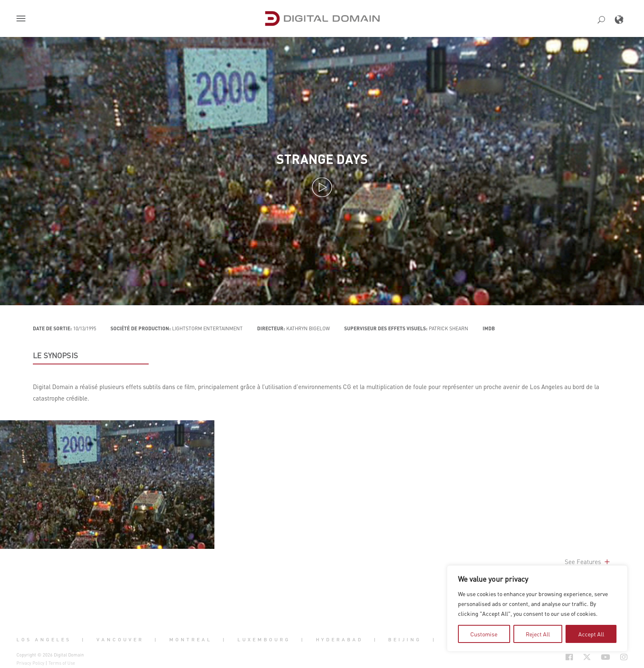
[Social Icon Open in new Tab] (543, 657)
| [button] (84, 639)
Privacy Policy (30, 663)
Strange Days (322, 159)
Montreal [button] (191, 639)
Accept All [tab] (591, 634)
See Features (588, 562)
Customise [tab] (484, 634)
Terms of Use (62, 663)
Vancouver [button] (120, 639)
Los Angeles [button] (44, 639)
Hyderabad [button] (339, 639)
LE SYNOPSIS (55, 355)
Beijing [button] (405, 639)
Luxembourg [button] (264, 639)
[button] (23, 19)
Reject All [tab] (538, 634)
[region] (537, 608)
